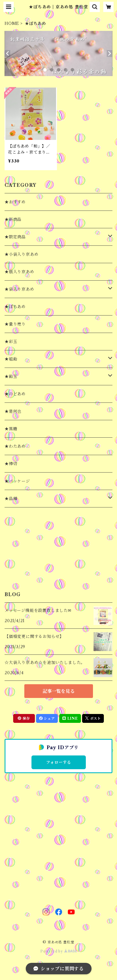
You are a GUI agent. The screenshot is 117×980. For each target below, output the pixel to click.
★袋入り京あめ (19, 289)
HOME (12, 23)
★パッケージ (17, 481)
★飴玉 (11, 376)
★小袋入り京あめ (21, 254)
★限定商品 (15, 237)
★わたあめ (15, 446)
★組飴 (11, 359)
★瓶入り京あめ (19, 272)
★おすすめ (15, 202)
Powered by (58, 951)
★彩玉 (11, 342)
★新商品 (13, 219)
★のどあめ (15, 394)
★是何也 (13, 411)
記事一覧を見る (59, 691)
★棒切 (11, 464)
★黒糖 (11, 429)
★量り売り (15, 324)
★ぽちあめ (15, 307)
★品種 (11, 499)
